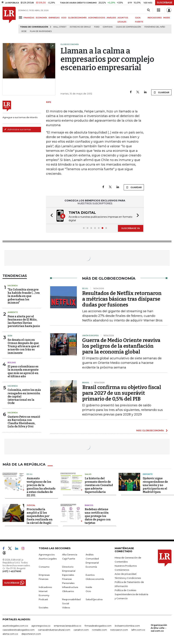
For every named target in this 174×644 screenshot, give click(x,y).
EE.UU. (30, 474)
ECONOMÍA (41, 18)
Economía (91, 567)
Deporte (148, 474)
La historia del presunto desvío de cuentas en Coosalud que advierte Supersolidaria (99, 485)
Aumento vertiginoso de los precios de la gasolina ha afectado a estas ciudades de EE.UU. (41, 487)
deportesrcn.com (31, 634)
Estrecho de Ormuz (80, 27)
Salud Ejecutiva (94, 599)
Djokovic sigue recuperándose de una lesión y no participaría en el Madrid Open (155, 485)
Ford (97, 27)
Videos (66, 607)
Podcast (43, 599)
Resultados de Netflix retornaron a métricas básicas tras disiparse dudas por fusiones (122, 299)
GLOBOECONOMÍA (77, 18)
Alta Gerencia (70, 555)
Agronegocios (47, 555)
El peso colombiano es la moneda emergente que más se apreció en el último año (23, 371)
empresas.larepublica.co (68, 626)
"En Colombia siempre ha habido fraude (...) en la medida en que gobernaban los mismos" (24, 296)
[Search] (148, 10)
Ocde (24, 31)
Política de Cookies (125, 590)
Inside (89, 587)
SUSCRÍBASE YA (131, 228)
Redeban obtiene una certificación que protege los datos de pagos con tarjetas (98, 516)
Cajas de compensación (129, 27)
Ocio (88, 591)
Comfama (108, 27)
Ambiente (13, 312)
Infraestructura (70, 587)
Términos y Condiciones (128, 578)
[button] (51, 216)
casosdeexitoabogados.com (19, 630)
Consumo (44, 567)
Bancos (89, 505)
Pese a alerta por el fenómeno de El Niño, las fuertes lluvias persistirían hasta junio (24, 321)
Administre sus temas (18, 129)
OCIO (64, 18)
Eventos (90, 575)
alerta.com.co (10, 634)
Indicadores (45, 587)
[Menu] (21, 17)
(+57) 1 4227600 (12, 571)
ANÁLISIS (111, 18)
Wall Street (60, 27)
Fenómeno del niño (155, 27)
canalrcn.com (81, 630)
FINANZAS (29, 18)
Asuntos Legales (48, 559)
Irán (10, 336)
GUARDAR (161, 92)
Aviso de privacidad (125, 574)
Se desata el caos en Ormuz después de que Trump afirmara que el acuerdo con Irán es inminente (24, 346)
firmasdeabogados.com (98, 626)
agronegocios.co (41, 626)
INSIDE (167, 18)
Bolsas (12, 362)
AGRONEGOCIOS (97, 18)
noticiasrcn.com (119, 630)
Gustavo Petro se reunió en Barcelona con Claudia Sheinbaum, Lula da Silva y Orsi (24, 422)
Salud (88, 474)
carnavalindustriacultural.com (54, 630)
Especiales (68, 575)
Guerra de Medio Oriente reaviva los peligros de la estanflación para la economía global (121, 346)
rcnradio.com (99, 630)
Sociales (43, 607)
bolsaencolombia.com (127, 626)
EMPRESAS (54, 18)
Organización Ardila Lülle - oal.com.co (159, 628)
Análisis (90, 555)
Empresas (44, 575)
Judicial (31, 505)
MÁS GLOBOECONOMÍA (150, 430)
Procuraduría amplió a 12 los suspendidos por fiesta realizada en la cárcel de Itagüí (40, 516)
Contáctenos (122, 570)
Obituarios (68, 591)
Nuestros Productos (126, 566)
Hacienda (13, 286)
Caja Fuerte (69, 559)
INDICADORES (155, 18)
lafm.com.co (138, 630)
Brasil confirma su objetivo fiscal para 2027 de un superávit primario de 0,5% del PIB (122, 393)
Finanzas (43, 579)
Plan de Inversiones (41, 31)
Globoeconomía (95, 579)
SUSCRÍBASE (165, 3)
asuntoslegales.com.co (15, 626)
